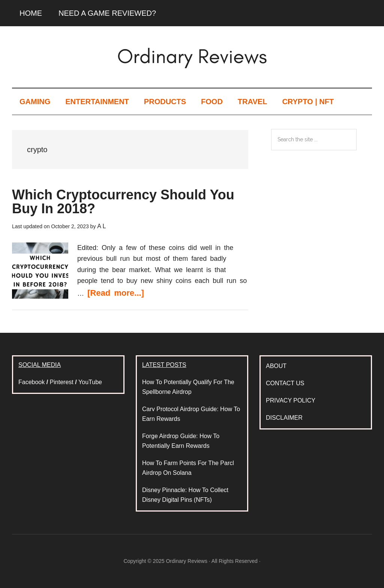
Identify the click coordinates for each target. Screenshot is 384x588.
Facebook (31, 382)
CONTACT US (285, 383)
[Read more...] (116, 293)
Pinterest (62, 382)
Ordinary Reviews (192, 56)
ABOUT (276, 366)
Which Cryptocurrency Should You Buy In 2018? (123, 202)
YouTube (90, 382)
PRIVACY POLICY (291, 400)
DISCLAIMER (284, 418)
